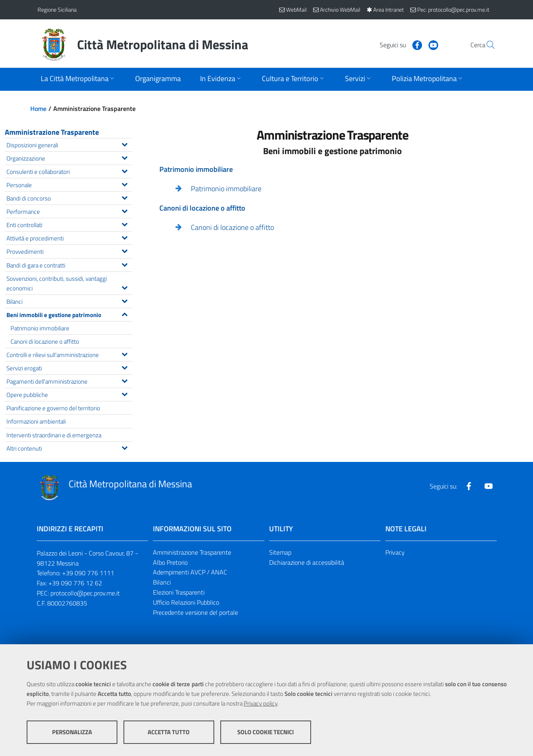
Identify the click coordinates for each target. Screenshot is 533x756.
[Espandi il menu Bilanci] (124, 300)
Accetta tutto (169, 732)
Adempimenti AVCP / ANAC (190, 572)
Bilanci (162, 582)
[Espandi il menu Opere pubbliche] (124, 393)
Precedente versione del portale (195, 612)
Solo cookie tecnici (265, 732)
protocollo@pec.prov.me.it (85, 593)
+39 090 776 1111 (88, 573)
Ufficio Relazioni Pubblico (186, 602)
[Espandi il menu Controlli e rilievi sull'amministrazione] (124, 353)
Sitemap (280, 552)
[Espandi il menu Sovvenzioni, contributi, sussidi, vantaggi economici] (124, 287)
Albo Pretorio (170, 562)
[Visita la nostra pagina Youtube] (415, 44)
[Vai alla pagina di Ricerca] (486, 45)
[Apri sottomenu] (78, 79)
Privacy (395, 552)
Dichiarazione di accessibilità (307, 562)
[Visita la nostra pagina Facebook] (399, 44)
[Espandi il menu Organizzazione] (124, 157)
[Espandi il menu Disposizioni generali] (124, 144)
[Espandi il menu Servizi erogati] (124, 367)
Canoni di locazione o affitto (232, 227)
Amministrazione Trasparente (52, 132)
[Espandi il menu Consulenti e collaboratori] (124, 170)
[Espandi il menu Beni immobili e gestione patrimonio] (124, 313)
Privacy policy (260, 703)
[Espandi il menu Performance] (124, 210)
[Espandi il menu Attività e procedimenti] (124, 237)
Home (38, 109)
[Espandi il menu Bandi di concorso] (124, 197)
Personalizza (72, 732)
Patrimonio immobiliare (226, 189)
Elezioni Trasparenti (179, 592)
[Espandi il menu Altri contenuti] (124, 447)
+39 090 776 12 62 (75, 583)
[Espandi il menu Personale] (124, 184)
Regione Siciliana (57, 9)
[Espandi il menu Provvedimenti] (124, 250)
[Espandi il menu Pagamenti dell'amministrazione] (124, 380)
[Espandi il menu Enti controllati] (124, 223)
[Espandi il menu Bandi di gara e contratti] (124, 264)
